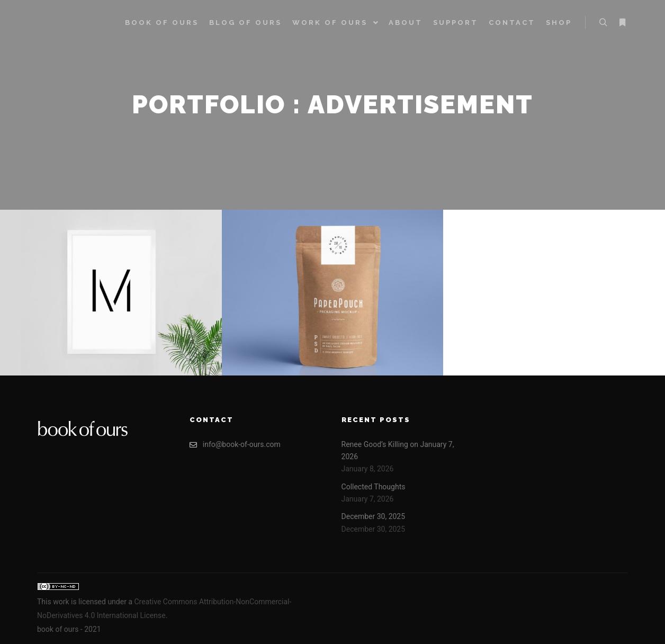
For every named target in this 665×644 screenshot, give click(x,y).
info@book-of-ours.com (235, 445)
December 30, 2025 (374, 516)
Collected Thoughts (374, 487)
